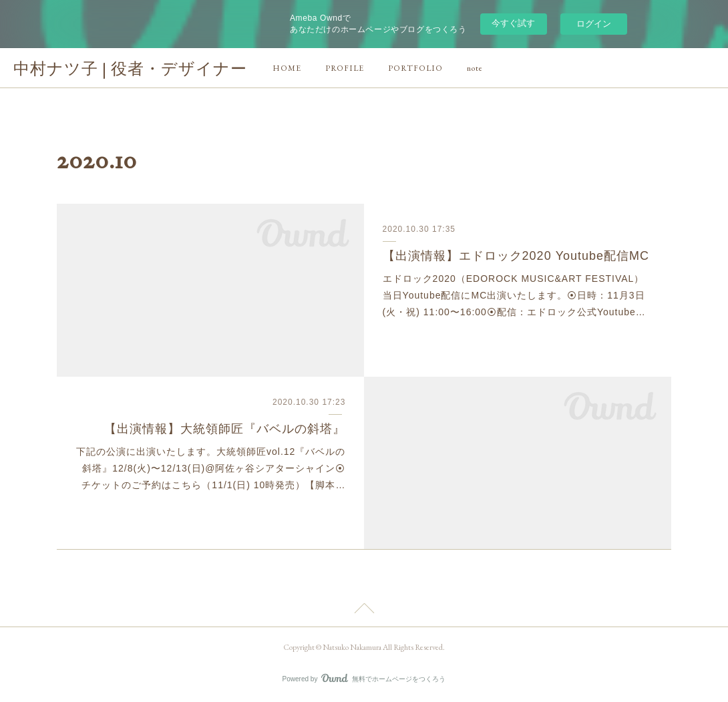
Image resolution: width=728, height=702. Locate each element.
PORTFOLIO (415, 68)
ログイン (594, 24)
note (475, 68)
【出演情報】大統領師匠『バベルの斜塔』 (225, 429)
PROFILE (345, 68)
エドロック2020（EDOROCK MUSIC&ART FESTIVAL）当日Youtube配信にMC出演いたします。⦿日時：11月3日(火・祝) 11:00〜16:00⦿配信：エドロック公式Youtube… (514, 295)
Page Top (364, 610)
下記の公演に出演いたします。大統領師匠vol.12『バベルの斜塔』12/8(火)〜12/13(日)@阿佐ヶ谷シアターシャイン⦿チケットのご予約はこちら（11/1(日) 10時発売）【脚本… (211, 468)
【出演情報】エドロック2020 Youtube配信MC (516, 256)
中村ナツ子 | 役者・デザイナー (130, 68)
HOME (287, 68)
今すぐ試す (513, 23)
